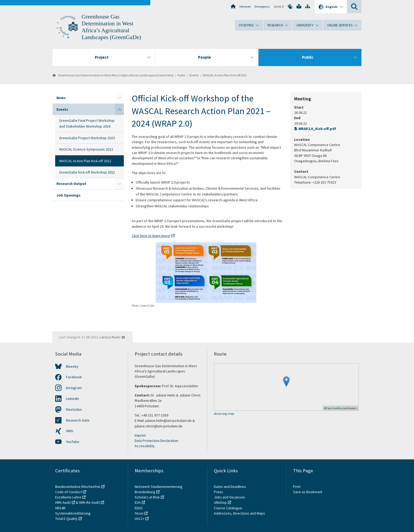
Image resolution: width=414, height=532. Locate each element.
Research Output (71, 184)
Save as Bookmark (308, 492)
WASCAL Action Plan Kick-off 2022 (225, 75)
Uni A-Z (279, 6)
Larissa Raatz (110, 337)
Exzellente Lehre (68, 497)
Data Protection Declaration (156, 441)
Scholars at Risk (147, 497)
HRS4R (60, 508)
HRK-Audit (63, 502)
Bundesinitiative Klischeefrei (78, 487)
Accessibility (145, 446)
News (61, 98)
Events (194, 75)
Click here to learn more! (151, 236)
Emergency (262, 6)
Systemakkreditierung (73, 513)
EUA (138, 502)
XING (70, 431)
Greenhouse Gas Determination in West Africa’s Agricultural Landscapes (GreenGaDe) (116, 75)
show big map (224, 414)
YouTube (73, 442)
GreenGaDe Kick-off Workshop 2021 (87, 172)
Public (182, 75)
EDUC (139, 508)
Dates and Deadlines (230, 487)
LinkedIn (72, 399)
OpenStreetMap (335, 408)
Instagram (74, 388)
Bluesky (72, 366)
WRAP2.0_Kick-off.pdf (317, 129)
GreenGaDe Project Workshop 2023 (87, 138)
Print (297, 487)
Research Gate (78, 420)
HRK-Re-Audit (89, 502)
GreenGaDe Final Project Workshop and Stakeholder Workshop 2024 (87, 123)
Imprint (140, 435)
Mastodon (74, 409)
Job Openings (69, 195)
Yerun (139, 513)
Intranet (245, 6)
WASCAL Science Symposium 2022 (86, 149)
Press (218, 492)
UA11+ (140, 519)
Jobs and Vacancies (229, 497)
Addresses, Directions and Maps (239, 513)
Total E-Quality (66, 519)
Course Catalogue (228, 508)
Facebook (74, 377)
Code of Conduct (69, 492)
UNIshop (220, 502)
